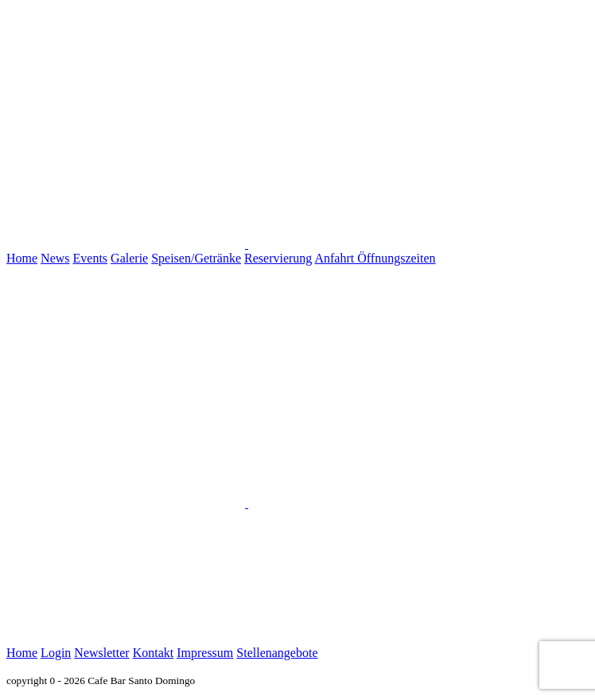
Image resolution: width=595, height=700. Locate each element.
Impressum (205, 653)
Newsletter (101, 653)
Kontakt (154, 653)
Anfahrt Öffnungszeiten (375, 258)
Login (56, 653)
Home (22, 258)
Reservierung (278, 258)
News (55, 258)
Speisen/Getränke (196, 258)
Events (91, 258)
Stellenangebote (277, 653)
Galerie (129, 258)
